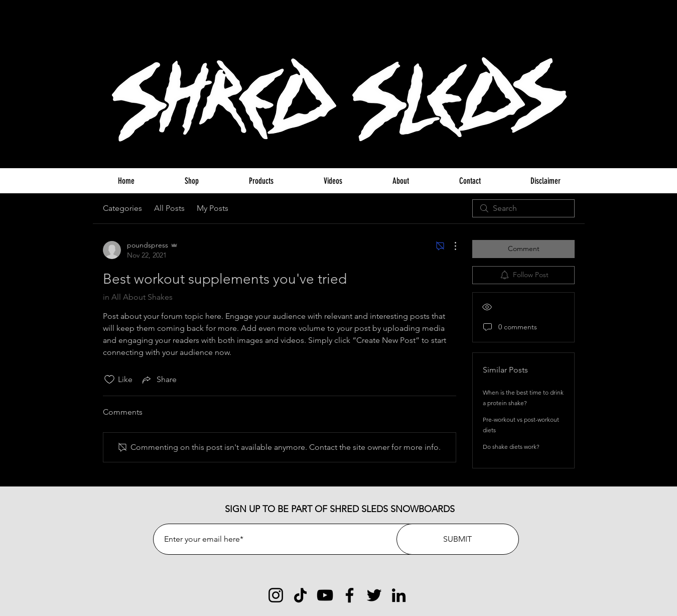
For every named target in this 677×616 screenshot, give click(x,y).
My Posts (213, 208)
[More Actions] (450, 246)
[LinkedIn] (399, 595)
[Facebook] (350, 595)
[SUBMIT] (458, 539)
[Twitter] (374, 595)
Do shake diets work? (511, 447)
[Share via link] (159, 380)
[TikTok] (300, 595)
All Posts (169, 208)
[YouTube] (325, 595)
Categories (122, 208)
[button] (570, 22)
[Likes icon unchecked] (109, 380)
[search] (523, 208)
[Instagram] (276, 595)
